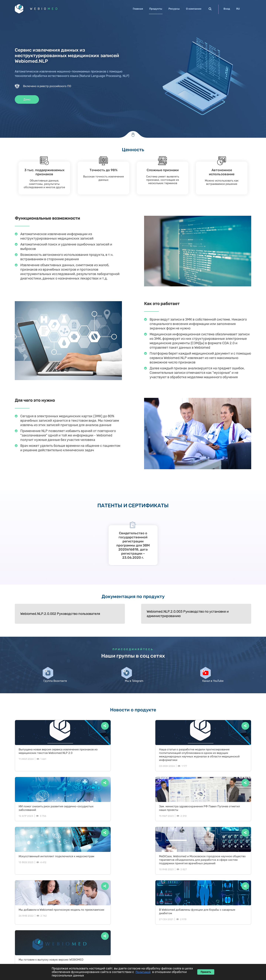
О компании (194, 9)
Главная (138, 9)
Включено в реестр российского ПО (47, 87)
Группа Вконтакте (54, 687)
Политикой (143, 972)
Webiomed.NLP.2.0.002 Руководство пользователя (49, 614)
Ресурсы (174, 9)
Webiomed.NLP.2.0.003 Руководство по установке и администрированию (132, 614)
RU (238, 9)
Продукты (156, 9)
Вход (227, 9)
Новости (222, 920)
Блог (206, 920)
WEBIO (47, 9)
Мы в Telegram (133, 685)
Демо (28, 100)
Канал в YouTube (212, 687)
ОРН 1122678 (226, 951)
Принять (206, 972)
